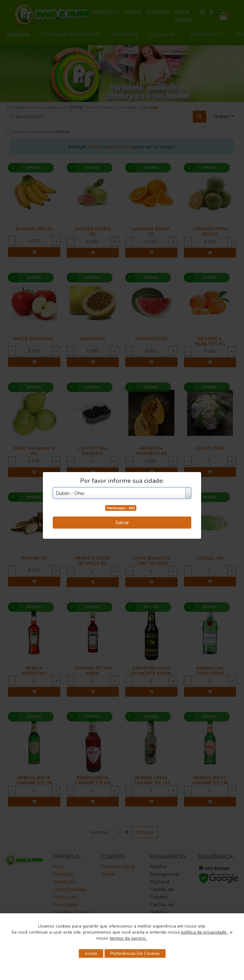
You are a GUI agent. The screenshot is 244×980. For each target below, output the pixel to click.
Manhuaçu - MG (121, 508)
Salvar (122, 523)
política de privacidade (204, 932)
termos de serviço (128, 938)
